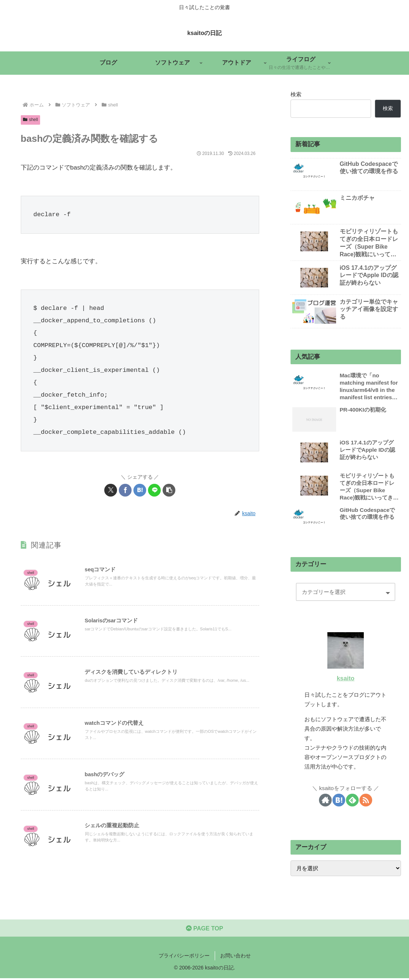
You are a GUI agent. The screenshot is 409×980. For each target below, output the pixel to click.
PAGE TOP (204, 930)
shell (30, 120)
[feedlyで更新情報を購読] (352, 800)
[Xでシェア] (111, 490)
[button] (169, 490)
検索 (296, 94)
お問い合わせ (235, 957)
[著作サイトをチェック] (325, 800)
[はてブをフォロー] (339, 800)
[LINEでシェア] (154, 490)
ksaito (346, 678)
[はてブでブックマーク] (140, 490)
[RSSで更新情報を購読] (366, 800)
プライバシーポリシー (184, 957)
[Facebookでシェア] (125, 490)
